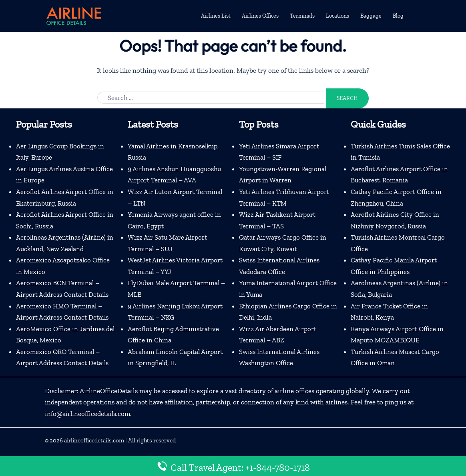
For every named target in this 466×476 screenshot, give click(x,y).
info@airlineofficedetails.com (88, 416)
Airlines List (216, 16)
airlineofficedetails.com (94, 442)
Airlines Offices (260, 16)
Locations (337, 16)
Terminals (302, 16)
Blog (398, 16)
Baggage (371, 16)
